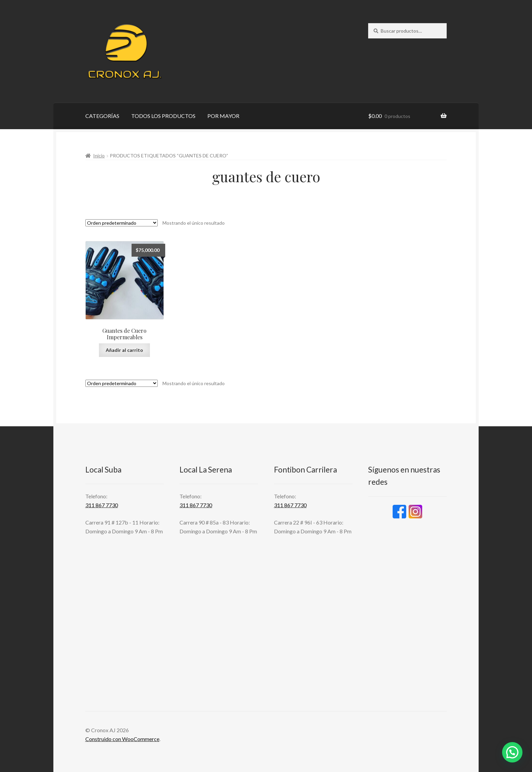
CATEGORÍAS (102, 116)
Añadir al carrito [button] (124, 350)
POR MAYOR (223, 116)
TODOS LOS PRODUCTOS (163, 116)
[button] (512, 752)
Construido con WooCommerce (122, 739)
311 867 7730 (102, 505)
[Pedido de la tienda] (122, 223)
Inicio (99, 156)
